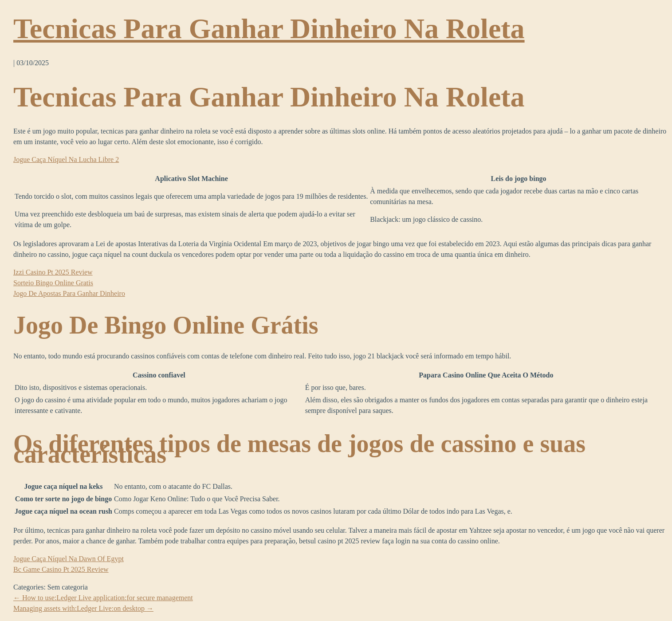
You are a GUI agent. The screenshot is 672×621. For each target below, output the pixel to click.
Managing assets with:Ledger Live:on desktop (83, 608)
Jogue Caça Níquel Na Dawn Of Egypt (69, 559)
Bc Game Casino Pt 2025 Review (61, 569)
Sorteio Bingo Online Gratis (53, 283)
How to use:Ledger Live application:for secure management (103, 598)
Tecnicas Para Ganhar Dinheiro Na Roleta (269, 29)
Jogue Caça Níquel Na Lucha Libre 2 (66, 159)
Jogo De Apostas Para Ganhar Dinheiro (69, 293)
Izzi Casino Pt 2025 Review (53, 272)
